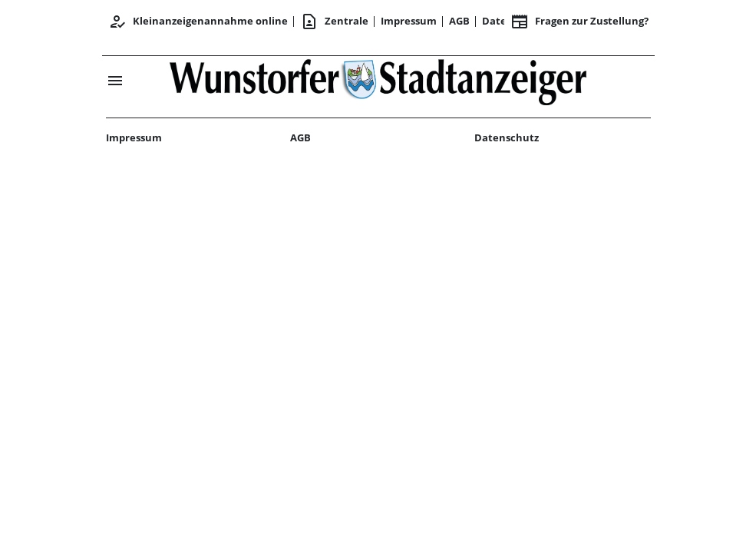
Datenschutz (507, 137)
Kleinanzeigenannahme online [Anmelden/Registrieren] (198, 22)
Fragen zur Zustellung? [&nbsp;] (579, 22)
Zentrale (334, 22)
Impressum (409, 21)
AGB (459, 21)
